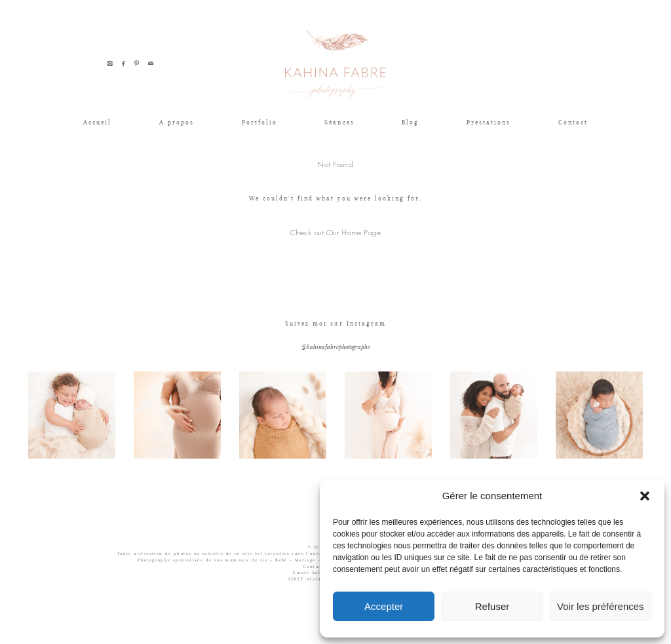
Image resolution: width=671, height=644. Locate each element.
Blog (410, 122)
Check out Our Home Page (335, 232)
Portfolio (259, 122)
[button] (645, 496)
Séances (339, 122)
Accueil (97, 122)
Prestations (489, 122)
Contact (573, 122)
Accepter (384, 606)
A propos (177, 122)
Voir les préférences (601, 606)
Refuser (492, 606)
